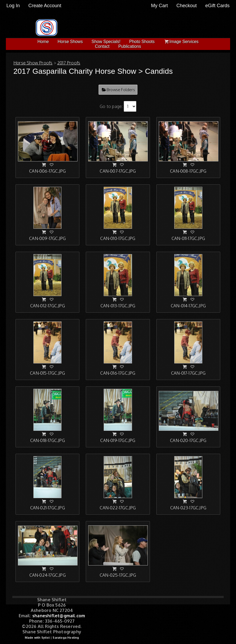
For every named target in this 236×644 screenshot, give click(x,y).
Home (43, 42)
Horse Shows (70, 42)
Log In (13, 6)
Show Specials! (106, 42)
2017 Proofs (69, 63)
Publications (130, 46)
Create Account (45, 6)
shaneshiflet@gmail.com (59, 616)
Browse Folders (121, 90)
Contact (102, 46)
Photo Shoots (142, 42)
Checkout (187, 6)
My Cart (160, 6)
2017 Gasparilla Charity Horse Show (75, 71)
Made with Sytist (37, 638)
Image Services (181, 42)
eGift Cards (217, 6)
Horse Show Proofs (33, 63)
